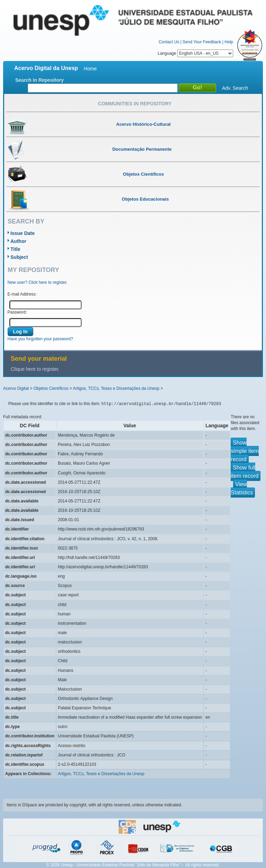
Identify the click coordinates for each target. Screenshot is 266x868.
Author (18, 241)
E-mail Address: (22, 294)
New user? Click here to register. (38, 282)
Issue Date (23, 233)
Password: (17, 312)
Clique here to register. (35, 369)
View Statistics (242, 488)
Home (90, 69)
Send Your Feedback (202, 42)
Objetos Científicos (51, 388)
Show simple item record (245, 451)
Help (229, 42)
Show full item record (245, 472)
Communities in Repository (135, 104)
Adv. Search (235, 88)
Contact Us (169, 42)
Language (195, 53)
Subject (19, 257)
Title (15, 249)
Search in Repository (39, 80)
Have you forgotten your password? (40, 339)
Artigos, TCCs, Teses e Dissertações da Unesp (116, 388)
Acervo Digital (16, 388)
